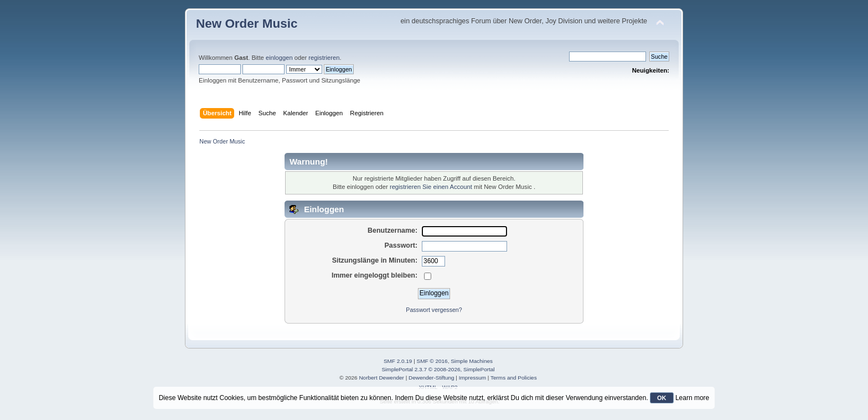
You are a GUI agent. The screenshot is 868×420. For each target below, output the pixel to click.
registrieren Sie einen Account (431, 187)
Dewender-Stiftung (432, 378)
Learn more (692, 398)
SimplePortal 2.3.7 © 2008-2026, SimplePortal (438, 369)
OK (662, 398)
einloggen (279, 58)
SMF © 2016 (432, 361)
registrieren (324, 58)
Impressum (472, 378)
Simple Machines (472, 361)
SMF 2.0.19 (398, 361)
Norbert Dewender (381, 378)
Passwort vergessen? (434, 310)
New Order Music (247, 24)
